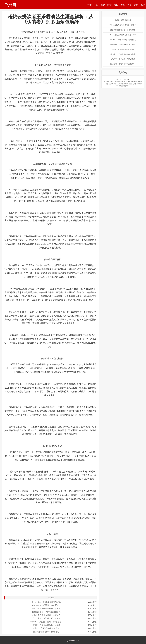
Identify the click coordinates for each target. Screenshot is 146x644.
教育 (109, 5)
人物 (96, 5)
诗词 (116, 5)
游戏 (103, 5)
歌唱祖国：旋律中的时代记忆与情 (123, 45)
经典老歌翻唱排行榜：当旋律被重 (123, 30)
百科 (123, 5)
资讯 (129, 5)
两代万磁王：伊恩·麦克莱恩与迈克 (46, 602)
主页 (121, 78)
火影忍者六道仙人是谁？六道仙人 (46, 615)
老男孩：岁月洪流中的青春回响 (46, 628)
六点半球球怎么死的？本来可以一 (46, 605)
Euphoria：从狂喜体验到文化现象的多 (46, 622)
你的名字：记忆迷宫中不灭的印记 (123, 59)
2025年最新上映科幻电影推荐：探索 (123, 35)
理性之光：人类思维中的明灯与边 (123, 54)
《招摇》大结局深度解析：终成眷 (46, 625)
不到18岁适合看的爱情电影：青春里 (123, 25)
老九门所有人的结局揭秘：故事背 (46, 609)
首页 (89, 5)
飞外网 (11, 5)
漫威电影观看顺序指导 (123, 20)
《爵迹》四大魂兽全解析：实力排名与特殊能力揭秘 (126, 82)
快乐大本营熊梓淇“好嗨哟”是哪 (46, 632)
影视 (143, 5)
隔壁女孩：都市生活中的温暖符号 (123, 64)
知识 (136, 5)
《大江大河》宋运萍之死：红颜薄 (46, 618)
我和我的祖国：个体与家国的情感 (46, 612)
